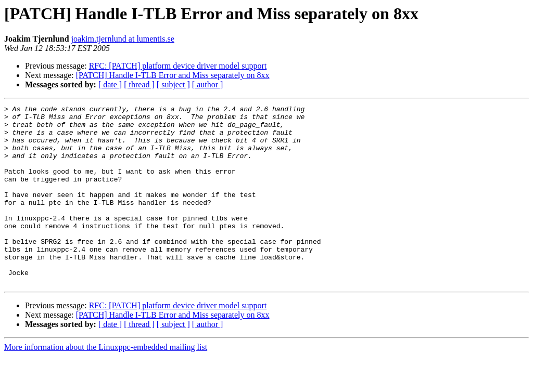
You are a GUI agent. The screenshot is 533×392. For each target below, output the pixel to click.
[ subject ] (173, 84)
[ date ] (110, 84)
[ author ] (208, 84)
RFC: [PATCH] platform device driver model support (178, 66)
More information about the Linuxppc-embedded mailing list (106, 383)
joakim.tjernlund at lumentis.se (123, 39)
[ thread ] (139, 84)
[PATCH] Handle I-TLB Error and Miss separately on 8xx (173, 75)
